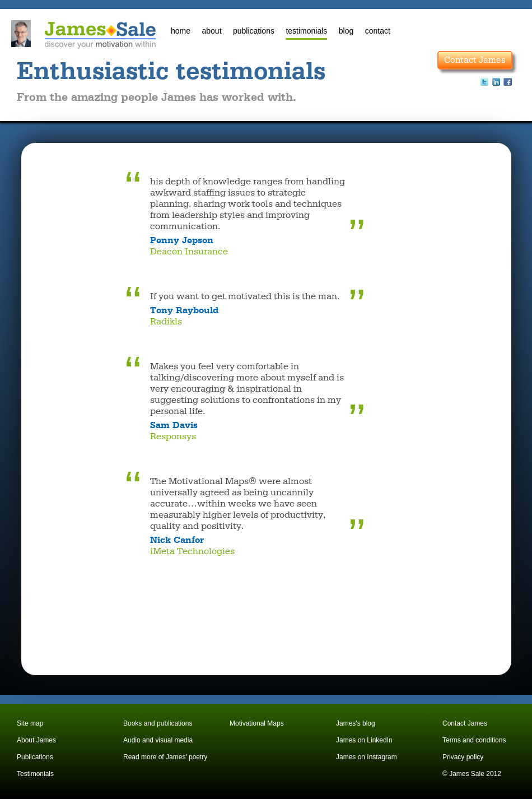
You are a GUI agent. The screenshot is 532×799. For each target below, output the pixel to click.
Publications (35, 757)
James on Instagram (367, 757)
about (211, 31)
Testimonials (35, 774)
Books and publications (158, 723)
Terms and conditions (474, 740)
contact (378, 31)
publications (254, 31)
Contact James (475, 60)
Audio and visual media (158, 740)
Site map (30, 723)
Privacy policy (463, 757)
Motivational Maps (257, 723)
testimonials (306, 31)
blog (346, 31)
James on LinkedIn (364, 740)
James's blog (356, 723)
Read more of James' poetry (165, 757)
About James (36, 740)
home (181, 31)
